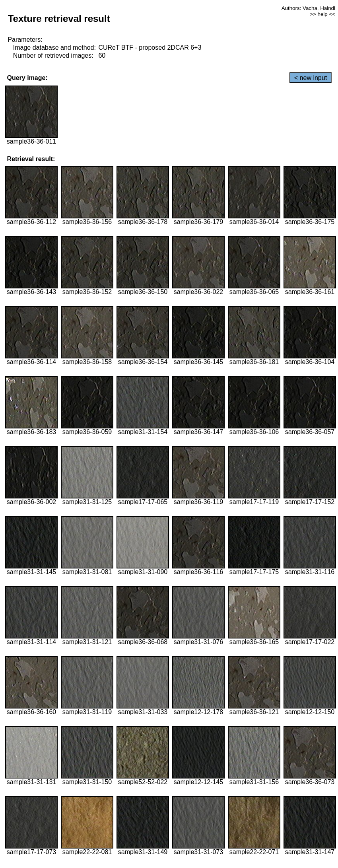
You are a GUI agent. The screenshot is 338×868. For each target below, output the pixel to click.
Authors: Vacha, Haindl (308, 8)
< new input (311, 78)
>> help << (322, 14)
